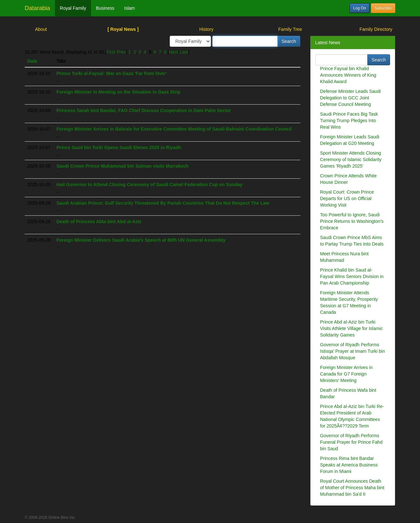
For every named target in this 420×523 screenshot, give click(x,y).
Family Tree (290, 29)
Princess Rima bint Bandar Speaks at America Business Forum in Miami (349, 465)
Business (105, 8)
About (41, 29)
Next (174, 52)
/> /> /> (190, 41)
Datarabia (37, 8)
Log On (359, 8)
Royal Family (73, 8)
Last (184, 52)
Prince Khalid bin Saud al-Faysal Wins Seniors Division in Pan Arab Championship (352, 276)
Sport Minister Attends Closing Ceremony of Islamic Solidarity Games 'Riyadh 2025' (351, 159)
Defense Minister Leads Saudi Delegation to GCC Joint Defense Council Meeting (351, 98)
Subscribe (383, 8)
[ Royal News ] (123, 29)
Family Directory (376, 29)
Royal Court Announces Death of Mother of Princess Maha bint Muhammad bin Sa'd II (352, 488)
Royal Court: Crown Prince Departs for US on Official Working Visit (347, 198)
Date (32, 61)
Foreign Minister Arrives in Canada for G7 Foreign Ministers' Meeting (347, 374)
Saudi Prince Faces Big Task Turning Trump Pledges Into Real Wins (349, 121)
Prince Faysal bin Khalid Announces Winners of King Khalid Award (348, 75)
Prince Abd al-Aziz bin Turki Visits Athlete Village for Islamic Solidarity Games (352, 328)
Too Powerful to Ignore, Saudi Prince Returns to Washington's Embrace (352, 221)
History (206, 29)
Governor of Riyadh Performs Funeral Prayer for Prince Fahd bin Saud (351, 442)
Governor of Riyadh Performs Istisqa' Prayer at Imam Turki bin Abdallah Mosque (353, 351)
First (111, 52)
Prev (121, 52)
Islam (130, 8)
